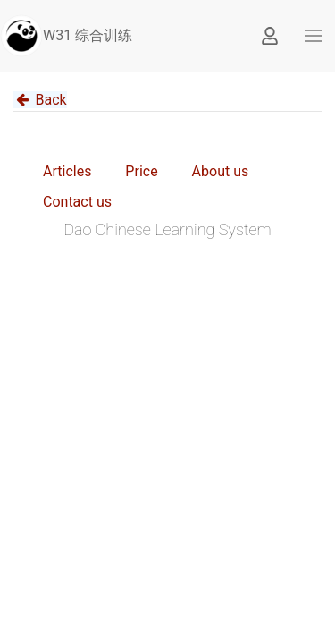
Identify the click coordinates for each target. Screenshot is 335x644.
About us (221, 171)
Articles (67, 171)
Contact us (77, 202)
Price (141, 171)
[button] (314, 36)
